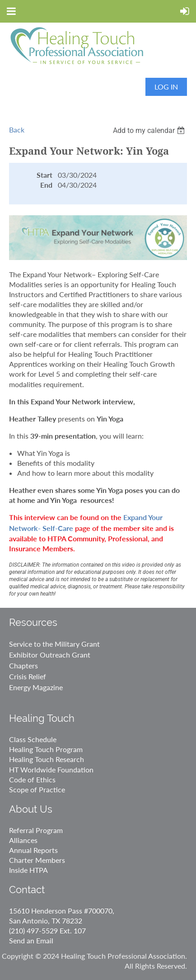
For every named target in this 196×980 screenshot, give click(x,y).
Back (17, 130)
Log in (166, 87)
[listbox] (150, 130)
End (46, 185)
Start (44, 175)
